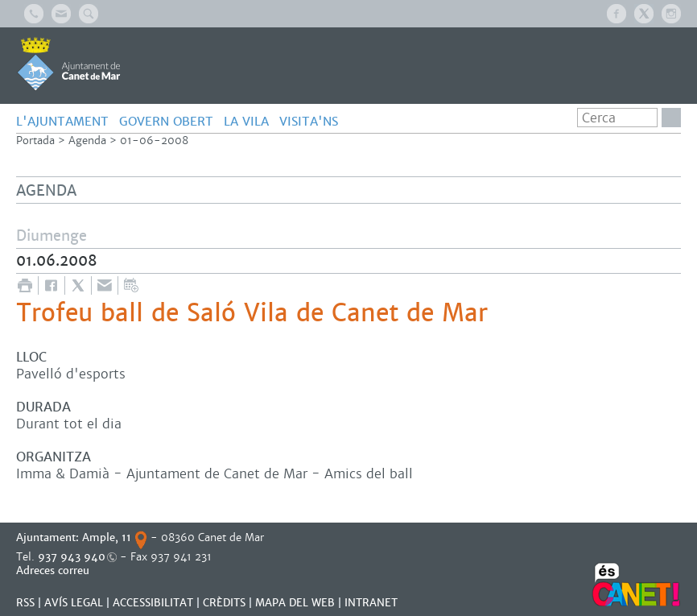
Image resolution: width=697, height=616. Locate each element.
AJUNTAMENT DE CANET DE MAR (69, 64)
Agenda (87, 141)
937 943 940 (72, 557)
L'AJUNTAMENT (62, 121)
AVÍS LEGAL (74, 603)
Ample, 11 (107, 537)
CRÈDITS (224, 603)
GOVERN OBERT (166, 121)
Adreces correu (54, 571)
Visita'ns (309, 121)
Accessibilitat (153, 603)
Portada (35, 141)
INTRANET (371, 603)
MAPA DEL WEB (295, 603)
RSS (25, 603)
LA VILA (246, 121)
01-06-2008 (154, 141)
